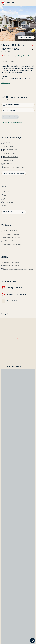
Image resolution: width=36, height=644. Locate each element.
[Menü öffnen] (34, 3)
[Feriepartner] (8, 3)
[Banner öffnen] (32, 641)
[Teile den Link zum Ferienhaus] (33, 49)
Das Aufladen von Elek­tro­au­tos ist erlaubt (19, 269)
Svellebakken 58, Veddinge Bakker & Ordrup (18, 56)
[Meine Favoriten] (29, 3)
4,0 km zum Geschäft (12, 234)
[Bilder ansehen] (18, 23)
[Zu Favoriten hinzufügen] (33, 45)
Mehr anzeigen (7, 83)
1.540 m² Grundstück (11, 157)
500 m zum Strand (10, 231)
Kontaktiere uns (18, 122)
